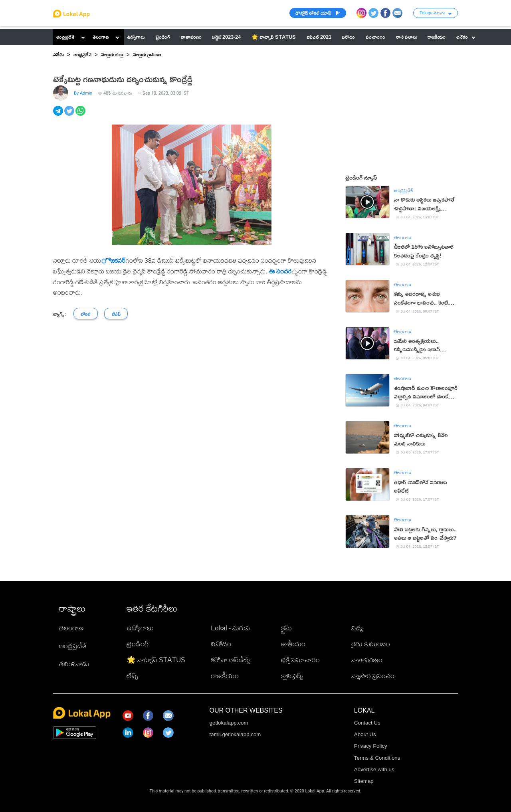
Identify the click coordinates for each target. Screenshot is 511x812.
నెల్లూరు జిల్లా (112, 54)
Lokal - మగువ (230, 628)
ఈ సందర (280, 271)
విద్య (357, 628)
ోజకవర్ (113, 260)
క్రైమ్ (286, 628)
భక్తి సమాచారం (300, 660)
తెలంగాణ (101, 37)
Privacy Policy (371, 746)
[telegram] (59, 115)
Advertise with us (374, 769)
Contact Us (367, 723)
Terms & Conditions (377, 758)
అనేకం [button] (466, 37)
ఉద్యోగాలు (140, 628)
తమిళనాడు (74, 664)
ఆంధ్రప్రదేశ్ (65, 37)
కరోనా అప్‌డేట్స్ (231, 660)
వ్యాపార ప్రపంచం (373, 676)
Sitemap (364, 781)
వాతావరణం (367, 660)
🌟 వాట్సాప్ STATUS (156, 660)
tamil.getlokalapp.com (235, 734)
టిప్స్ (132, 676)
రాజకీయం (225, 676)
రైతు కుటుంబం (371, 644)
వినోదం (221, 644)
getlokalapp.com (229, 723)
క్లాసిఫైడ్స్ (292, 676)
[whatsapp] (81, 115)
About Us (365, 734)
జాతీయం (293, 644)
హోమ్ (58, 54)
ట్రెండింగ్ (138, 644)
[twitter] (70, 115)
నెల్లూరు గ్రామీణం (147, 54)
